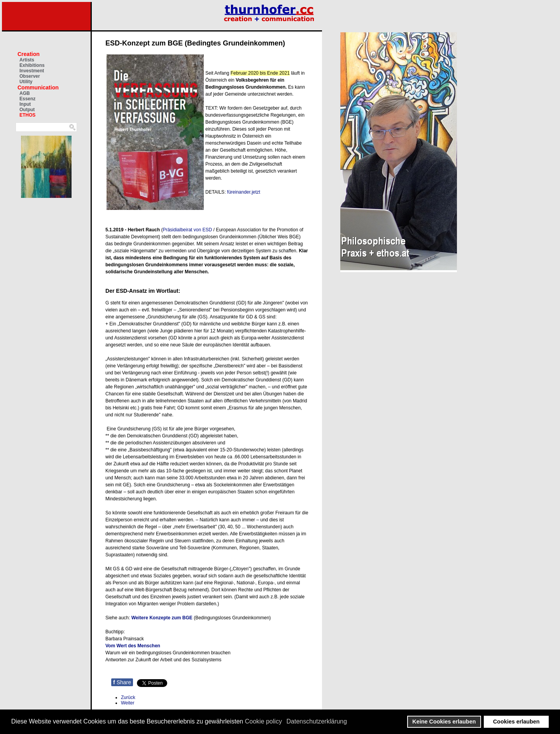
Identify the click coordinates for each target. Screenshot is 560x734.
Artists (27, 60)
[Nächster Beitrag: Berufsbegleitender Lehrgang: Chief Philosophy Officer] (128, 703)
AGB (25, 93)
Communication (38, 87)
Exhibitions (32, 65)
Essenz (27, 99)
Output (27, 110)
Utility (26, 82)
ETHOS (27, 115)
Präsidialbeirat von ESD (187, 230)
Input (25, 104)
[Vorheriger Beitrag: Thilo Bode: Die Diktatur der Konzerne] (128, 697)
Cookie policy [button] (263, 721)
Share (122, 682)
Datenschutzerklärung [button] (317, 721)
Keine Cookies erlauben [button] (444, 722)
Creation (29, 54)
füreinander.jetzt (244, 192)
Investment (32, 71)
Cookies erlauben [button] (516, 722)
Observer (30, 76)
